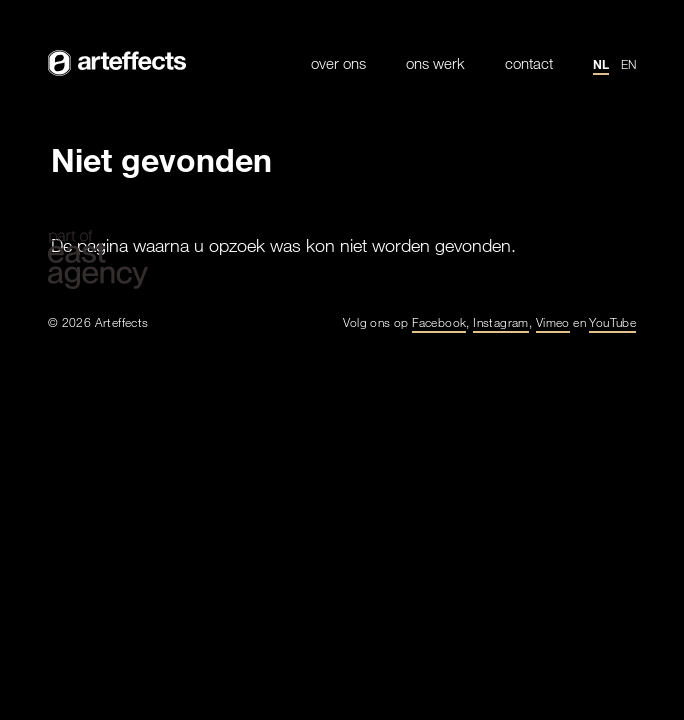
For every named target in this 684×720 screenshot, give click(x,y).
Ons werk (435, 63)
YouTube (612, 322)
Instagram (501, 322)
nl (601, 64)
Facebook (439, 322)
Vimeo (553, 322)
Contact (529, 63)
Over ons (338, 63)
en (628, 64)
